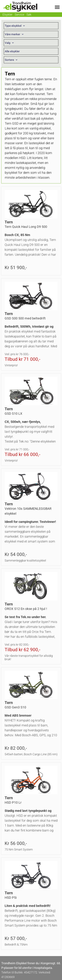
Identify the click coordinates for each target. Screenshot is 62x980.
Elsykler (7, 15)
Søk (29, 15)
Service (19, 15)
